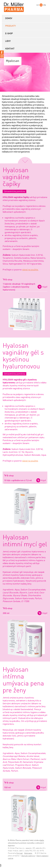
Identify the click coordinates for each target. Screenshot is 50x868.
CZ (38, 5)
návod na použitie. (30, 270)
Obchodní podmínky (28, 856)
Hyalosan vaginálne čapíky (16, 177)
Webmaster (28, 853)
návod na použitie (30, 461)
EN (45, 5)
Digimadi (20, 853)
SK (41, 5)
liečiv (42, 840)
